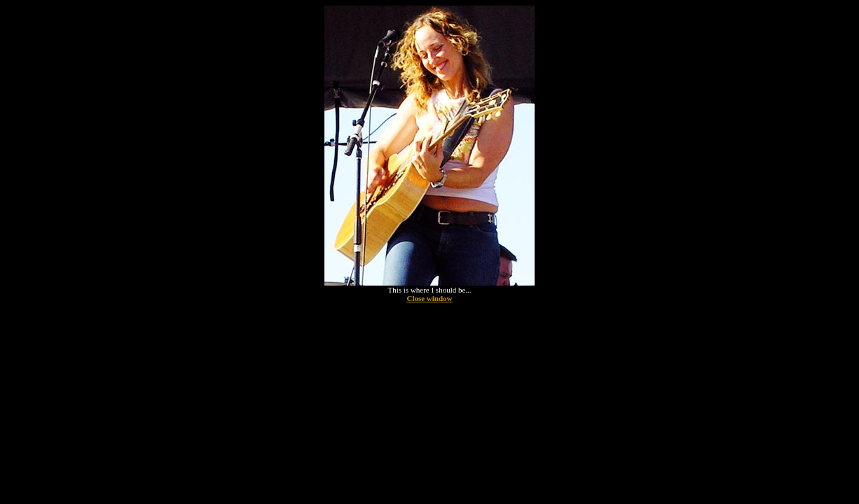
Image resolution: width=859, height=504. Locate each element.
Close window (429, 298)
